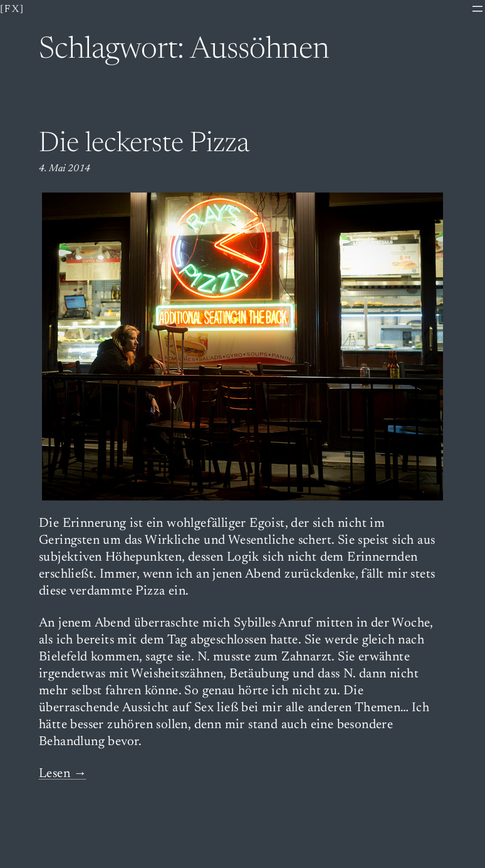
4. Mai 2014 (65, 169)
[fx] (13, 9)
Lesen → (63, 774)
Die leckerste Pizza (144, 145)
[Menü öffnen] (477, 9)
